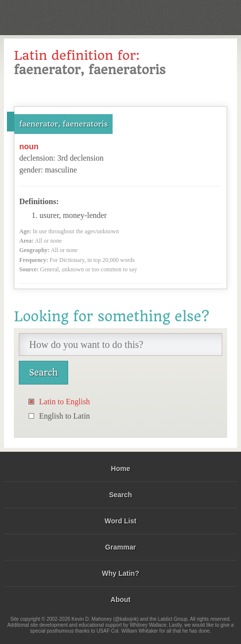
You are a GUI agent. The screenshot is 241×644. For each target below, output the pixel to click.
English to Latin (64, 416)
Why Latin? (120, 573)
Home (121, 469)
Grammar (120, 547)
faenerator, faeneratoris (63, 124)
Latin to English (64, 402)
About (120, 600)
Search (121, 495)
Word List (120, 521)
